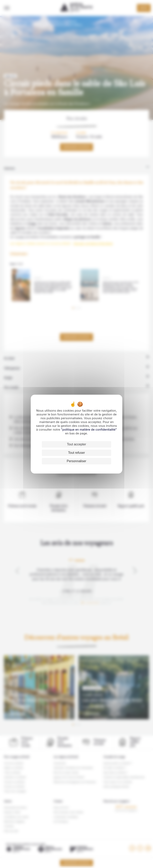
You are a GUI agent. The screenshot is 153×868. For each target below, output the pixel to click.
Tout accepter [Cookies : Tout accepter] (76, 444)
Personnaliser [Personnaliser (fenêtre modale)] (76, 461)
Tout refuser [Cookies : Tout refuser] (76, 453)
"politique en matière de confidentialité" (89, 430)
